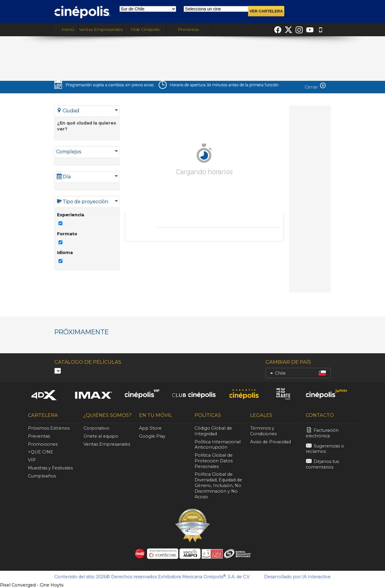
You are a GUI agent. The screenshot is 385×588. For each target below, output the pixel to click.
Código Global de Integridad (213, 431)
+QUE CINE (41, 452)
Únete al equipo (101, 436)
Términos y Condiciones (263, 431)
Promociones (43, 444)
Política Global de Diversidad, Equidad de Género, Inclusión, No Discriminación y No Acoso (218, 485)
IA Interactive (316, 577)
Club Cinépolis (145, 29)
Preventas (188, 29)
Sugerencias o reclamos (325, 449)
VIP (32, 460)
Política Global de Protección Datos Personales (214, 461)
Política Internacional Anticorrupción (218, 445)
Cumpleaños (42, 476)
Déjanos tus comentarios (322, 464)
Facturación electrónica (322, 433)
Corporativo (96, 428)
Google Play (152, 436)
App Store (150, 428)
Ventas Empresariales (101, 29)
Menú (67, 29)
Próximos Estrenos (49, 428)
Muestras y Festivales (50, 468)
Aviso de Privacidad (270, 442)
